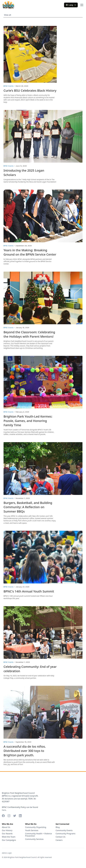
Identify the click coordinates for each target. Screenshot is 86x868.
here (4, 810)
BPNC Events (8, 86)
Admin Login (7, 853)
